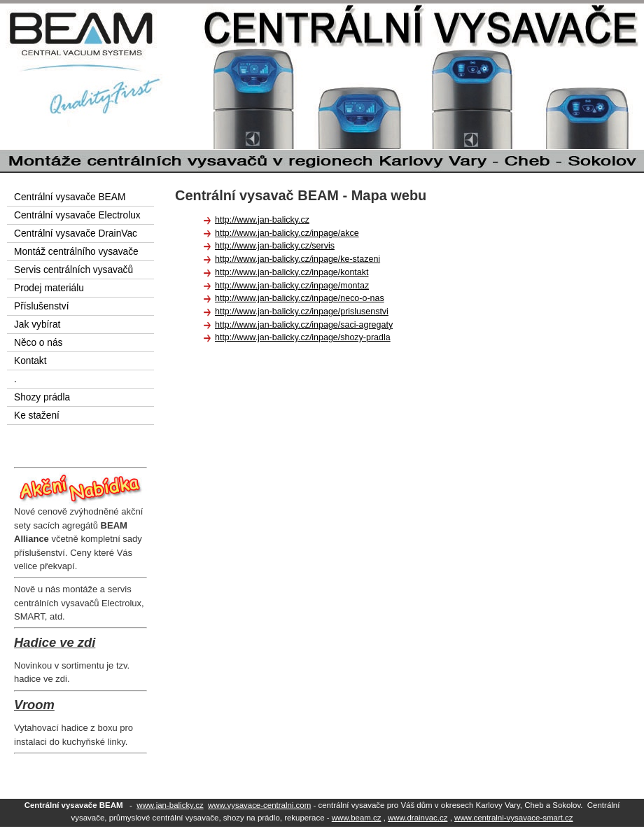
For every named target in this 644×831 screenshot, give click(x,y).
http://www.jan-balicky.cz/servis (275, 246)
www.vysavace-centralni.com (259, 805)
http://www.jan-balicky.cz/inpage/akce (287, 233)
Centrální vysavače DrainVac (76, 233)
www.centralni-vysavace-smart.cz (514, 818)
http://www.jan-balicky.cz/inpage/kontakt (292, 272)
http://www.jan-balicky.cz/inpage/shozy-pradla (303, 337)
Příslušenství (42, 306)
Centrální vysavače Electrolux (77, 215)
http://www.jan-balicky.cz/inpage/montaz (292, 286)
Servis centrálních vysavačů (73, 270)
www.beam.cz (357, 818)
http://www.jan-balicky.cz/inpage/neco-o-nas (300, 298)
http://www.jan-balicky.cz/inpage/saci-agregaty (304, 325)
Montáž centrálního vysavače (76, 252)
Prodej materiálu (49, 288)
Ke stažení (37, 415)
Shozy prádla (42, 397)
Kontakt (30, 361)
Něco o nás (38, 343)
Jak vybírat (37, 324)
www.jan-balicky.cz (170, 805)
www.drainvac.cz (418, 818)
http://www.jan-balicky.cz (262, 220)
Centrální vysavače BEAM (70, 197)
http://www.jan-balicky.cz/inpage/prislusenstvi (302, 312)
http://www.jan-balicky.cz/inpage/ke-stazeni (297, 259)
